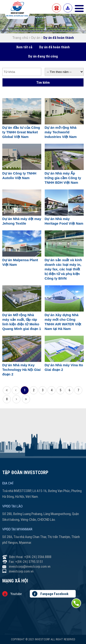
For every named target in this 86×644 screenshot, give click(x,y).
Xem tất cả (24, 47)
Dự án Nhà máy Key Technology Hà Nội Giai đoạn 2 (21, 370)
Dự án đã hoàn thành (59, 38)
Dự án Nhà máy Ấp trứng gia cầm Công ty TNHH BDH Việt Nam (63, 178)
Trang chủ (21, 38)
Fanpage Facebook (50, 594)
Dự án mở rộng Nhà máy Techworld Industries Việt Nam (61, 132)
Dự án (36, 38)
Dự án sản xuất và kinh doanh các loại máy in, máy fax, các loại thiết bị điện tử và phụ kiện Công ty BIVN (63, 269)
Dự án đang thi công (43, 56)
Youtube (12, 594)
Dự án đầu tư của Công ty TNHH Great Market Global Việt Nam (21, 132)
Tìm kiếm (43, 82)
